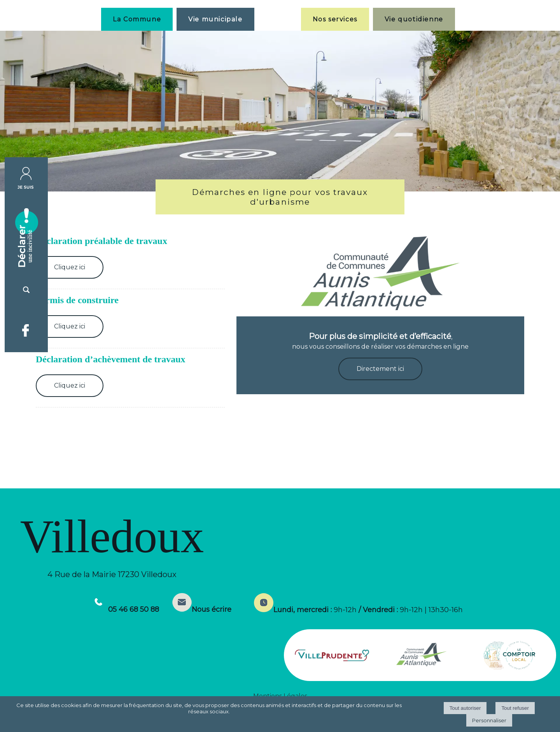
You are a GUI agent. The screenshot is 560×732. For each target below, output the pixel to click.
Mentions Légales (280, 696)
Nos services (335, 19)
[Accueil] (278, 19)
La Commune (137, 19)
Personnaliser (489, 720)
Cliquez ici (70, 267)
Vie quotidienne (414, 19)
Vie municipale (215, 19)
